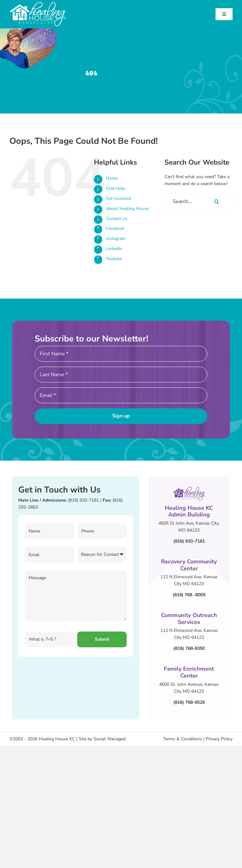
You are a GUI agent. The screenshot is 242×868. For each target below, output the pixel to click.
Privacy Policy (219, 739)
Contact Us (117, 219)
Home (112, 178)
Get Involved (118, 198)
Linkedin (114, 249)
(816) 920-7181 (84, 500)
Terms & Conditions (183, 739)
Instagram (116, 239)
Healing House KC (57, 739)
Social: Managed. (110, 739)
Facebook (115, 228)
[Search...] (199, 201)
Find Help (115, 188)
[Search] (217, 201)
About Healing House (127, 209)
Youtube (114, 259)
